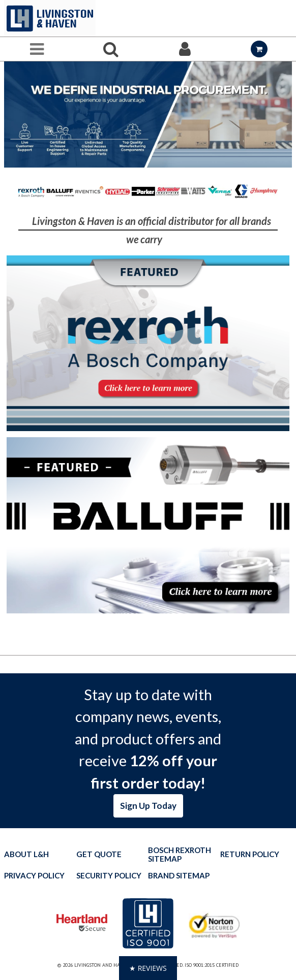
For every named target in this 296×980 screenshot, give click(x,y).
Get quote (99, 854)
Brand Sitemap (179, 876)
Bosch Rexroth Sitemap (180, 855)
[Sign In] (185, 49)
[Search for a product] (111, 49)
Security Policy (109, 876)
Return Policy (250, 854)
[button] (148, 968)
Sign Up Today (148, 806)
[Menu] (37, 49)
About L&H (26, 854)
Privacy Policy (34, 876)
